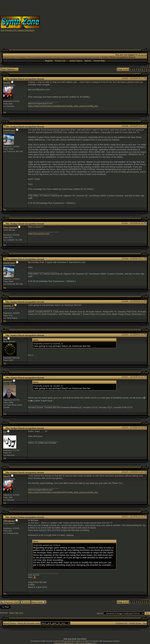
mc (5, 432)
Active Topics (76, 61)
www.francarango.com (39, 233)
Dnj (5, 339)
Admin (12, 613)
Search (88, 61)
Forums (21, 57)
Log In (143, 55)
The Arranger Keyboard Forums (44, 57)
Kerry (21, 613)
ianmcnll (8, 381)
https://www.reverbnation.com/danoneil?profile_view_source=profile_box (63, 106)
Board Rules (10, 623)
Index (25, 602)
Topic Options (9, 69)
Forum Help (99, 61)
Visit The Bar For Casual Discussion (18, 30)
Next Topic (39, 602)
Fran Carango (10, 227)
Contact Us (121, 623)
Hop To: (100, 613)
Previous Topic (10, 602)
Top (5, 112)
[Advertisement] (95, 24)
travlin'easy (9, 130)
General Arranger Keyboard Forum (81, 57)
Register (49, 61)
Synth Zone (9, 57)
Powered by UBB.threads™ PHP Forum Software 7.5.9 (75, 643)
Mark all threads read (29, 623)
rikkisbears (9, 521)
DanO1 (7, 83)
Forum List (60, 61)
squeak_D (8, 306)
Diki (17, 613)
